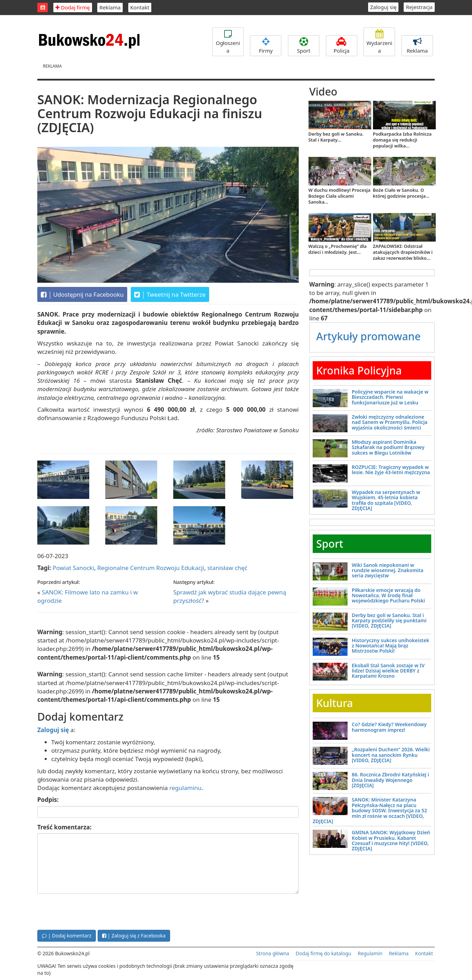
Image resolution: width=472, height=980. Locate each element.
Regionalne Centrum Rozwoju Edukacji (151, 568)
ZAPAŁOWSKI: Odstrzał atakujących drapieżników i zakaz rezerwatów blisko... (403, 252)
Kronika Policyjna (359, 370)
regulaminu (185, 788)
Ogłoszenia (228, 42)
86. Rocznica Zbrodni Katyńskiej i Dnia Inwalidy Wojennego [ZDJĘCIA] (390, 780)
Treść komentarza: (64, 827)
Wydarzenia (379, 42)
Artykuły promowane (368, 336)
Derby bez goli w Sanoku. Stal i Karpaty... (336, 137)
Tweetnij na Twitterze (170, 295)
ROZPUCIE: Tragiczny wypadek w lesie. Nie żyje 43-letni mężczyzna (391, 470)
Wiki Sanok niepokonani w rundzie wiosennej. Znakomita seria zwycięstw (387, 570)
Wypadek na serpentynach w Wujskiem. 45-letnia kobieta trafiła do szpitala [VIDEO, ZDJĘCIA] (386, 500)
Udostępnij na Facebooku (82, 295)
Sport (304, 46)
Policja (342, 46)
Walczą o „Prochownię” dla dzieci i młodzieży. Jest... (338, 249)
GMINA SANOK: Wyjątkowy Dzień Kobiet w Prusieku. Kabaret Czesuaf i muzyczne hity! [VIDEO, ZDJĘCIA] (391, 840)
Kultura (334, 703)
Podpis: (48, 800)
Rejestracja (419, 7)
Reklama (110, 7)
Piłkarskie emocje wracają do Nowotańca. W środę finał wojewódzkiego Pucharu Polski (388, 595)
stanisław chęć (227, 568)
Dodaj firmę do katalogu (323, 953)
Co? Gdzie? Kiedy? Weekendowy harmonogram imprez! (389, 727)
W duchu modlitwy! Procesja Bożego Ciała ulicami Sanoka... (340, 196)
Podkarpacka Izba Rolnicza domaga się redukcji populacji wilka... (402, 140)
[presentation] (90, 911)
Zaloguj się (383, 7)
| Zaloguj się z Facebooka (134, 936)
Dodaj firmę (73, 7)
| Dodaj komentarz (67, 936)
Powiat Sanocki (73, 568)
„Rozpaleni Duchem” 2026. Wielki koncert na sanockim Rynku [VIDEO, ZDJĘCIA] (391, 755)
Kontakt (140, 7)
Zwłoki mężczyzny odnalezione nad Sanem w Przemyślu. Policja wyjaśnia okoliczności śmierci (390, 422)
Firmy (266, 46)
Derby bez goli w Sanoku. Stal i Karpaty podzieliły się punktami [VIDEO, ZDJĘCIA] (389, 621)
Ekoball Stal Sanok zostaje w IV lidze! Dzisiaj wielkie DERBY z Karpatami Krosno (388, 671)
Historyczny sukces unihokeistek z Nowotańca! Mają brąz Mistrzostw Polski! (390, 646)
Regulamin (370, 953)
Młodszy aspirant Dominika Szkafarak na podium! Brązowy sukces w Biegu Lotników (388, 447)
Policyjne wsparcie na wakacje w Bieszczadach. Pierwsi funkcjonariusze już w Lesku (390, 397)
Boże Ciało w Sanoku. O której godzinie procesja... (401, 193)
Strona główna (273, 953)
